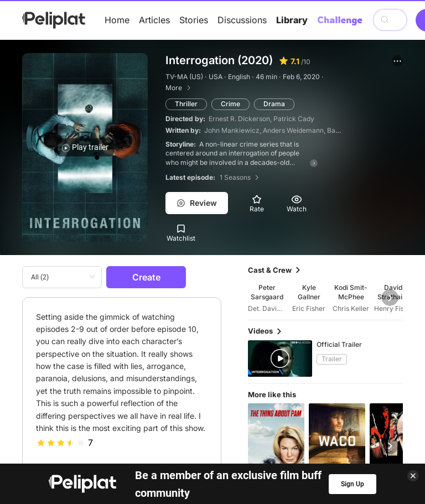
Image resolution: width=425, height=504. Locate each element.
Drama (274, 104)
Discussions (242, 20)
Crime (230, 104)
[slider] (61, 443)
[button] (397, 61)
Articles (154, 20)
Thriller (186, 104)
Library (292, 20)
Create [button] (146, 277)
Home (117, 20)
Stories (194, 20)
